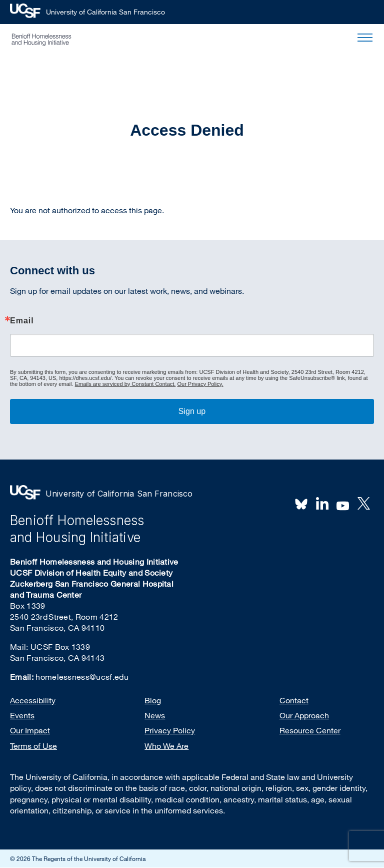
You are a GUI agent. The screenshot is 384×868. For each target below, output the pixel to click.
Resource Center (310, 730)
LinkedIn (322, 504)
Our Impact (30, 730)
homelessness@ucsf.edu (82, 677)
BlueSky (301, 504)
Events (22, 715)
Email (22, 321)
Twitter (363, 504)
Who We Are (166, 746)
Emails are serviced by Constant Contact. (125, 384)
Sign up (192, 411)
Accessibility (33, 700)
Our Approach (304, 715)
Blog (153, 700)
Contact (294, 700)
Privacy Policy (170, 730)
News (155, 715)
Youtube (343, 505)
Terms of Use (33, 746)
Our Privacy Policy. (200, 384)
